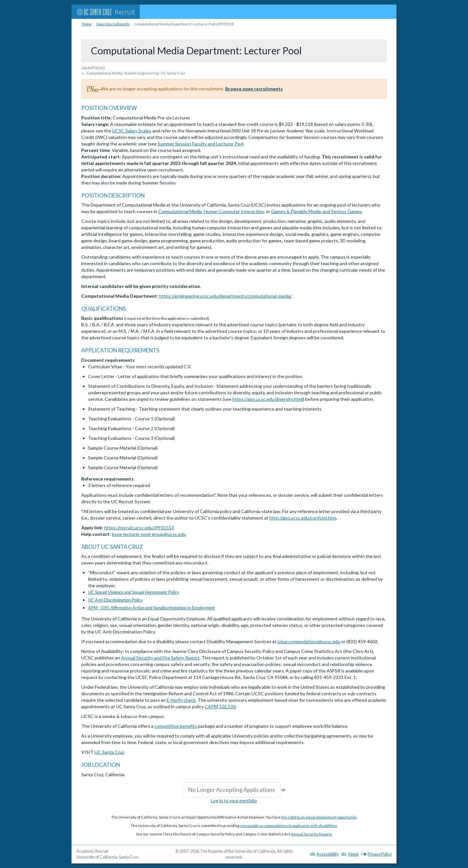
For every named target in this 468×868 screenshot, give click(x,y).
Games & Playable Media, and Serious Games (316, 211)
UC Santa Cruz (109, 752)
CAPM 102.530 (220, 706)
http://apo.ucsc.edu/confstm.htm (303, 518)
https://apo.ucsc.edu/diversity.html (268, 399)
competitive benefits (176, 726)
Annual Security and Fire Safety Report (160, 658)
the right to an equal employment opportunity (319, 817)
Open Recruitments (113, 24)
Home (87, 24)
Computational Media (180, 211)
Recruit (106, 12)
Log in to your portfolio (234, 800)
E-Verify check (181, 700)
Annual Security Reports (312, 834)
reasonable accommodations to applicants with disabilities (288, 826)
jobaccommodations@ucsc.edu (309, 641)
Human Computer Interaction (234, 211)
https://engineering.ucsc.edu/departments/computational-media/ (226, 296)
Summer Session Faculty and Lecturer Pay (200, 144)
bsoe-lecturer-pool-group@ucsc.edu (149, 534)
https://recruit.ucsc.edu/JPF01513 (139, 528)
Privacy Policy (376, 854)
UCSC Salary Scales (132, 131)
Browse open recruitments (254, 89)
